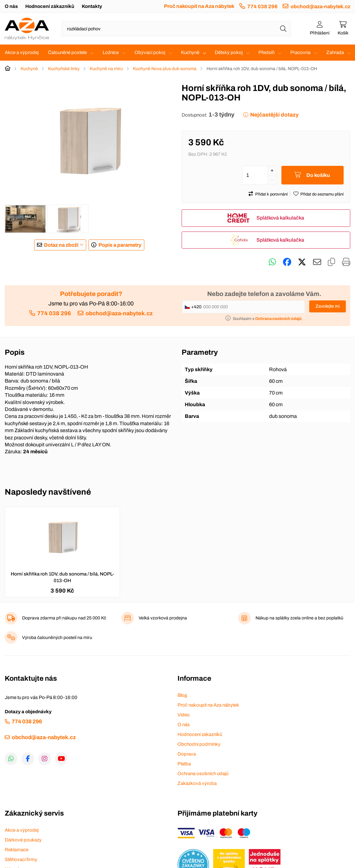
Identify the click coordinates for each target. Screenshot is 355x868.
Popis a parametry (120, 245)
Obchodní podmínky (199, 744)
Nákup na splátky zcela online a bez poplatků (299, 618)
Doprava (187, 754)
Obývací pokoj (150, 52)
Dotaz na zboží (61, 245)
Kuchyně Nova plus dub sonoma (165, 69)
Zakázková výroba (197, 783)
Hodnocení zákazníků (50, 6)
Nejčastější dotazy (274, 115)
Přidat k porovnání (271, 194)
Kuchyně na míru (106, 69)
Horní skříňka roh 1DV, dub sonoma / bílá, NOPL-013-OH (62, 577)
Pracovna (300, 52)
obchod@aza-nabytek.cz (320, 6)
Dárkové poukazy (23, 840)
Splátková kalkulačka (280, 218)
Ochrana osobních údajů (203, 774)
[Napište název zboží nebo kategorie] (176, 29)
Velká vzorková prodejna (163, 618)
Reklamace (17, 850)
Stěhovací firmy (21, 859)
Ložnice (111, 52)
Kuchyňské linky (64, 69)
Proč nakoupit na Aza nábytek (199, 6)
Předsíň (266, 52)
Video (184, 715)
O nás (11, 6)
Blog (182, 695)
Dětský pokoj (229, 52)
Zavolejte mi (328, 306)
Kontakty (92, 6)
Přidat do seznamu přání (322, 194)
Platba (184, 764)
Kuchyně (190, 52)
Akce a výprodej (22, 52)
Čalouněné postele (67, 52)
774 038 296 (262, 6)
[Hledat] (283, 29)
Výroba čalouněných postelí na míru (57, 638)
